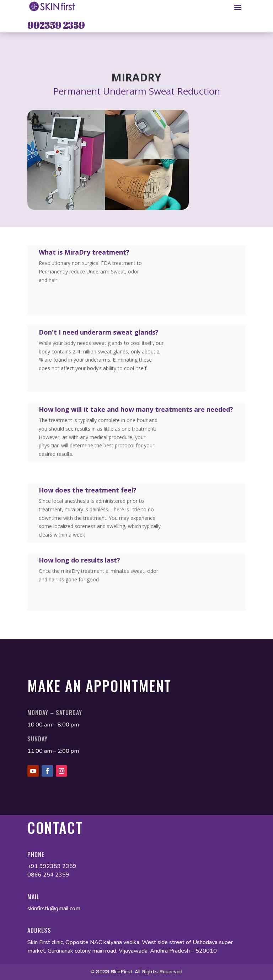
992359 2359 (56, 25)
